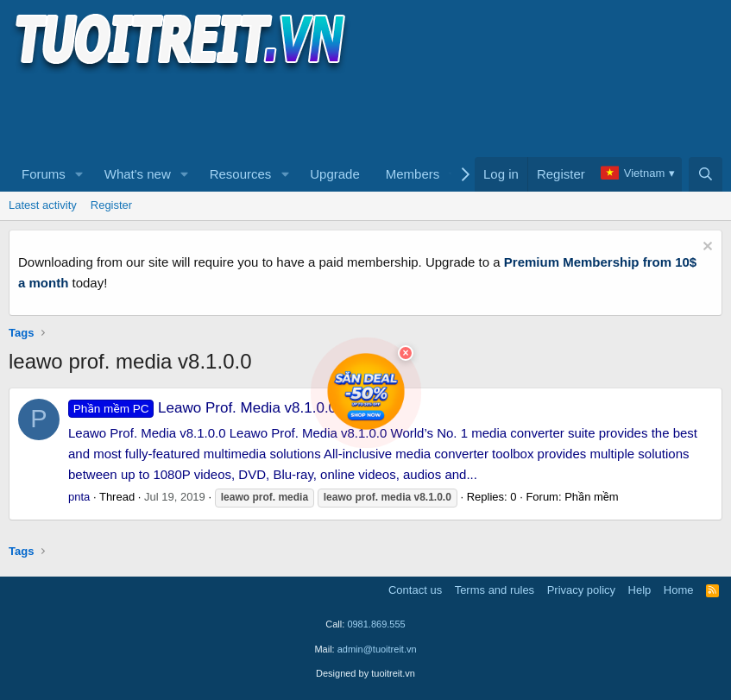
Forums (44, 174)
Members (413, 174)
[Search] (706, 174)
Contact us (415, 590)
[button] (79, 174)
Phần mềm (591, 497)
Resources (241, 174)
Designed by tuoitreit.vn (365, 673)
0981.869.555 (376, 624)
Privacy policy (581, 590)
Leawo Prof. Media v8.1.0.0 (202, 408)
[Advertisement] (323, 113)
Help (640, 590)
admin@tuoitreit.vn (377, 649)
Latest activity (43, 205)
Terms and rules (495, 590)
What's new (138, 174)
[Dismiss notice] (706, 248)
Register (111, 205)
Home (679, 590)
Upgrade (335, 174)
